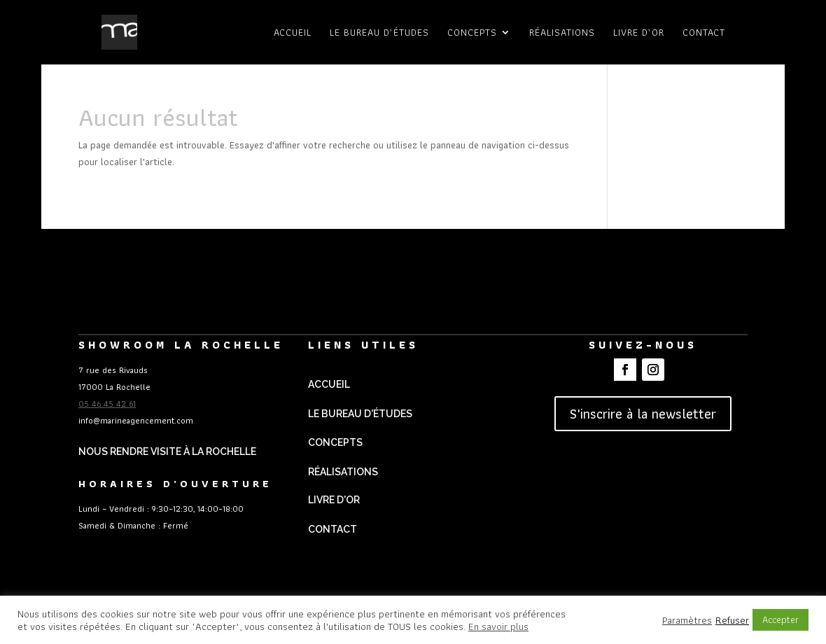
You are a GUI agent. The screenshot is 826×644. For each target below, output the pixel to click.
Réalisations (562, 34)
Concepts (472, 34)
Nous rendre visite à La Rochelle (167, 451)
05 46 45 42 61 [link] (107, 404)
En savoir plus (498, 626)
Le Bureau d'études (360, 414)
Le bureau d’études (379, 34)
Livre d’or (639, 34)
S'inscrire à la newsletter (643, 414)
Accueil (293, 34)
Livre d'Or (334, 500)
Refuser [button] (732, 620)
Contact (704, 34)
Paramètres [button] (687, 620)
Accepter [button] (780, 619)
